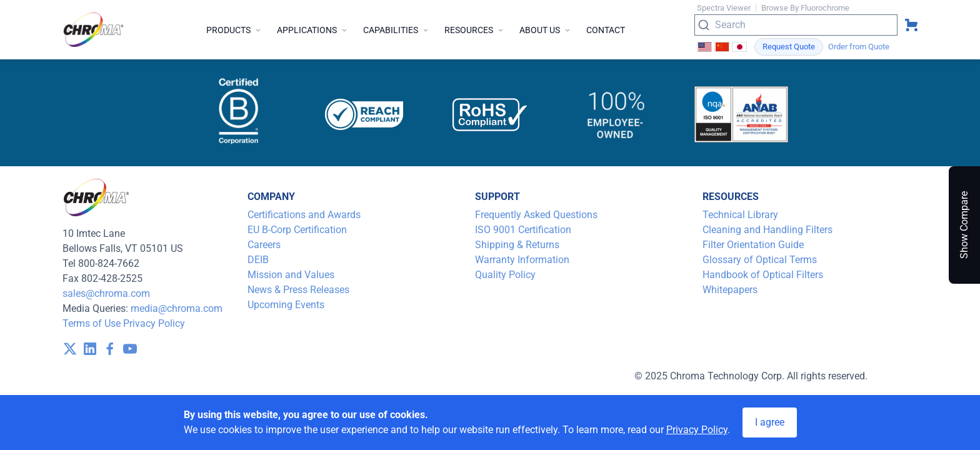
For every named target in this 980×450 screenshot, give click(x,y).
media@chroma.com (177, 308)
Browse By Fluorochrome (805, 8)
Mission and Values (291, 275)
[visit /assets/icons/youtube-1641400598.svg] (130, 349)
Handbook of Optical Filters (763, 275)
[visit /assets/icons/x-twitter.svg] (70, 349)
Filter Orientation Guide (753, 245)
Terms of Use (92, 323)
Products (234, 30)
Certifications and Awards (304, 215)
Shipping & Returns (517, 245)
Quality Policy (505, 275)
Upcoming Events (286, 305)
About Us (545, 30)
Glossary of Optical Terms (760, 260)
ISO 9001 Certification (523, 230)
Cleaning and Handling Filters (767, 230)
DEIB (258, 260)
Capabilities (396, 30)
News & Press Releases (298, 290)
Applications (312, 30)
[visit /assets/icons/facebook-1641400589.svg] (110, 349)
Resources (474, 30)
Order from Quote (859, 47)
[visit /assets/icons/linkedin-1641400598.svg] (90, 349)
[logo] (94, 30)
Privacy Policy (154, 323)
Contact (606, 30)
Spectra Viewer (724, 8)
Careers (264, 245)
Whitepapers (730, 290)
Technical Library (740, 215)
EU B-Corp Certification (297, 230)
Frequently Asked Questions (536, 215)
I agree (770, 422)
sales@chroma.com (106, 293)
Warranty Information (522, 260)
